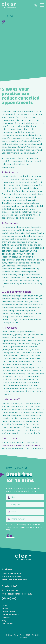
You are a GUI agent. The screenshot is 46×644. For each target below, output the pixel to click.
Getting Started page (12, 445)
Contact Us (7, 624)
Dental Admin (8, 612)
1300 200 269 (36, 5)
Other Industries (10, 615)
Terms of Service (37, 527)
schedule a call (33, 445)
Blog (4, 621)
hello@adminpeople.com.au (19, 594)
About (5, 609)
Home (5, 606)
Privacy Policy (19, 527)
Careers (6, 618)
